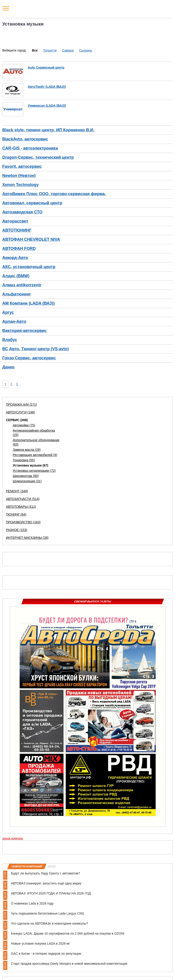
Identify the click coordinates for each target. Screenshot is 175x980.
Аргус (8, 312)
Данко (8, 367)
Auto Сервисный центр (46, 67)
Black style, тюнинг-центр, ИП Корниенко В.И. (48, 130)
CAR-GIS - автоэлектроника (30, 148)
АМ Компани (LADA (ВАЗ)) (29, 303)
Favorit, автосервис (22, 166)
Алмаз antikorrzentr (22, 285)
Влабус (10, 340)
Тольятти (50, 50)
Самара (68, 50)
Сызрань (86, 50)
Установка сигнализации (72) (34, 471)
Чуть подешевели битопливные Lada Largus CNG (48, 913)
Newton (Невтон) (19, 176)
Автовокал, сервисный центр (32, 203)
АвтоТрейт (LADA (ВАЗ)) (47, 87)
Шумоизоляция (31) (27, 481)
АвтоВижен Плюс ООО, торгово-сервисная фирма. (54, 194)
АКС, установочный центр (29, 267)
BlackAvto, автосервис (25, 139)
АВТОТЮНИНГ (17, 230)
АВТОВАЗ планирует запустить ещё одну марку (46, 883)
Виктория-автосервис (24, 331)
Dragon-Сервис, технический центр (38, 157)
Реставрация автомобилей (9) (35, 455)
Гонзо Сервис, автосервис (29, 358)
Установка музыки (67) (31, 465)
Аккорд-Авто (15, 258)
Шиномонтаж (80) (26, 476)
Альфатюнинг (17, 294)
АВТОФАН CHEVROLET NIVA (31, 239)
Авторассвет (15, 221)
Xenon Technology (21, 185)
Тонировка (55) (24, 460)
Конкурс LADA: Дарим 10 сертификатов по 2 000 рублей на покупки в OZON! (68, 933)
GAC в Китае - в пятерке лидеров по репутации (46, 954)
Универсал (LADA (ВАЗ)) (47, 106)
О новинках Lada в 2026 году (32, 903)
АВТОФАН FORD (19, 249)
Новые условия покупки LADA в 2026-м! (40, 944)
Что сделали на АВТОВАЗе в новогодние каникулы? (49, 923)
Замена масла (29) (27, 450)
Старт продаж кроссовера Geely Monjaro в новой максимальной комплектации (69, 964)
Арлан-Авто (14, 321)
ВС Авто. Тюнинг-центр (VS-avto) (36, 349)
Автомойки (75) (24, 425)
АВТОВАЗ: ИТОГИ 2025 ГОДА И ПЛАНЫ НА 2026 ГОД (51, 893)
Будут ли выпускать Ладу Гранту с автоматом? (45, 873)
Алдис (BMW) (16, 276)
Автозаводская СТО (22, 212)
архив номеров (13, 838)
